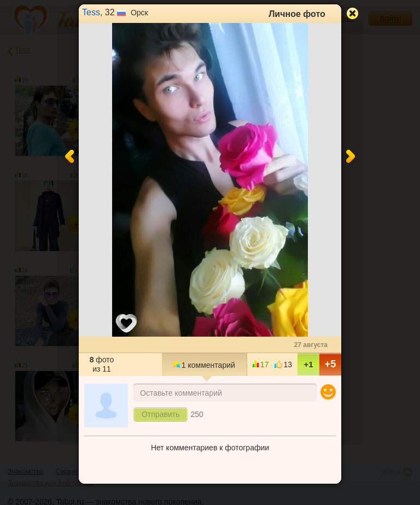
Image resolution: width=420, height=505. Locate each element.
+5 (331, 364)
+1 (308, 364)
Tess (91, 12)
